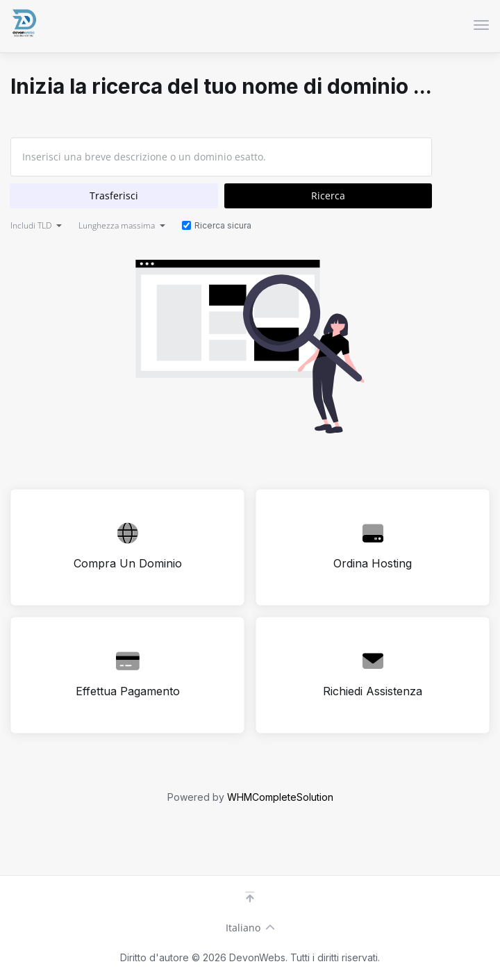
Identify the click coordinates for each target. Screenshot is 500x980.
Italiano (250, 928)
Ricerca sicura (217, 225)
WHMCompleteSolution (280, 797)
